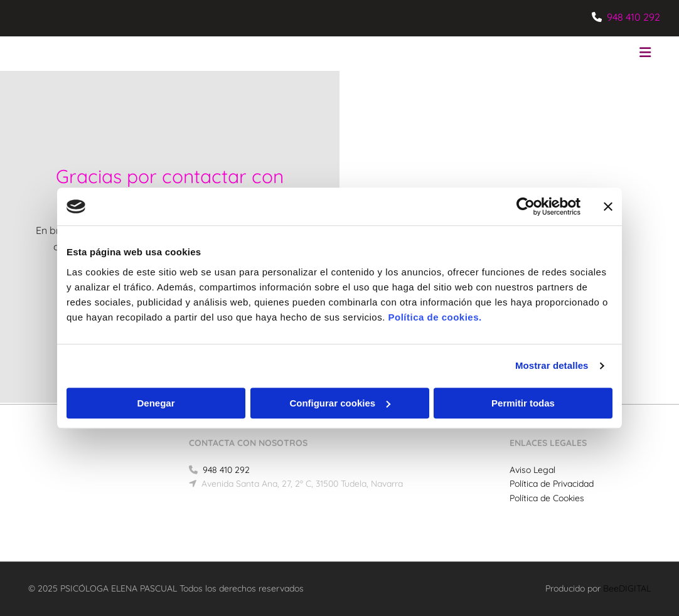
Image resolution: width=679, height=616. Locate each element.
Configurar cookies (340, 403)
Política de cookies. (435, 317)
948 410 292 (634, 17)
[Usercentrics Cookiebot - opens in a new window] (526, 206)
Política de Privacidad (552, 484)
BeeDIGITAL (627, 588)
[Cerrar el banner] (608, 206)
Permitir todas (523, 403)
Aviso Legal (532, 470)
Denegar (156, 403)
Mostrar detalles (552, 365)
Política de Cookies (547, 498)
